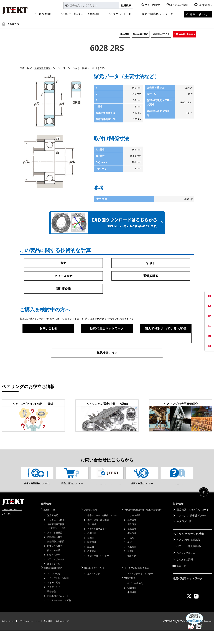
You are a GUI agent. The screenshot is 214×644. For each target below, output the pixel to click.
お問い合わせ (199, 14)
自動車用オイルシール (58, 609)
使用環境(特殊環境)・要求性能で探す (146, 524)
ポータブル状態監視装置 (139, 581)
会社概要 (48, 635)
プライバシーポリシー (29, 635)
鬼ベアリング (94, 587)
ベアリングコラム (187, 565)
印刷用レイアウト (161, 34)
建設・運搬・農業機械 (98, 534)
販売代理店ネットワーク (157, 14)
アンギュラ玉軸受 (56, 534)
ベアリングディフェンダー (140, 587)
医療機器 (92, 556)
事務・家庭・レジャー (98, 569)
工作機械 (92, 538)
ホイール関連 (54, 596)
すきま (151, 263)
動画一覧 (182, 576)
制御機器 (132, 601)
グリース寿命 (63, 276)
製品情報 (125, 34)
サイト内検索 (152, 5)
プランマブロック (56, 573)
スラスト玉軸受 (55, 546)
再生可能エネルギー (97, 543)
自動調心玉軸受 (55, 551)
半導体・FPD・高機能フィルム (102, 529)
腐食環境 (132, 538)
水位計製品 (131, 591)
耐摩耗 (131, 565)
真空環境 (132, 534)
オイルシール (54, 578)
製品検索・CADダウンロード (193, 524)
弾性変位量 (63, 289)
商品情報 (45, 14)
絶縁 (130, 556)
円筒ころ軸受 (54, 564)
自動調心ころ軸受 (56, 555)
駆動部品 (52, 605)
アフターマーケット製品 (59, 614)
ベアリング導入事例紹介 (190, 559)
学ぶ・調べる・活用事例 (82, 14)
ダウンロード (122, 14)
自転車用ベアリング (96, 581)
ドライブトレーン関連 (58, 591)
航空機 (91, 560)
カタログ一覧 (184, 535)
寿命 (63, 263)
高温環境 (132, 543)
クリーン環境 (134, 529)
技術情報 (179, 518)
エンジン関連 (54, 587)
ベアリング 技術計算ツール (192, 529)
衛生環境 (132, 547)
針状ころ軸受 (54, 569)
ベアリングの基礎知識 (189, 553)
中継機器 (132, 605)
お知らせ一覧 (62, 635)
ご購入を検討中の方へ (184, 34)
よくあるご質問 (179, 5)
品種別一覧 (51, 524)
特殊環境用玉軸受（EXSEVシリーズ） (57, 540)
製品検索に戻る (141, 34)
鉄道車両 (92, 565)
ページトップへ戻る (203, 507)
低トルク (132, 569)
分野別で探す (92, 524)
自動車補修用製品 (55, 581)
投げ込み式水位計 (136, 596)
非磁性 (131, 551)
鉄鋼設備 (92, 547)
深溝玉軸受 (53, 529)
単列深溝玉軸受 (43, 68)
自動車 (91, 551)
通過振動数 (151, 276)
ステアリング (54, 600)
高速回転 (132, 560)
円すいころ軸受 (55, 560)
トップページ (4, 24)
